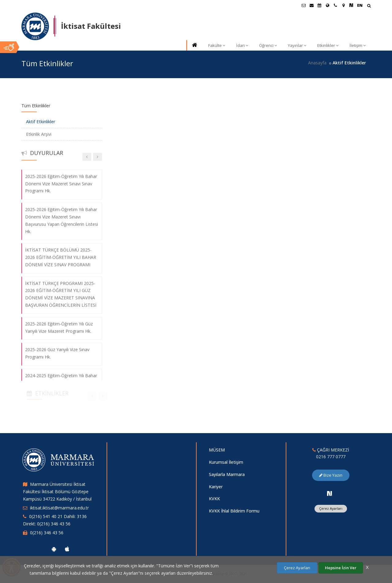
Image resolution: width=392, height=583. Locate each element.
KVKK (214, 499)
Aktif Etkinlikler (41, 122)
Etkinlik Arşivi (39, 134)
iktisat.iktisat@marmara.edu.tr (59, 508)
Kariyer (216, 487)
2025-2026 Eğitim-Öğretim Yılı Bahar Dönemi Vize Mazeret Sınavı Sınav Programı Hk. (61, 179)
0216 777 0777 (331, 457)
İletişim (358, 45)
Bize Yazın (331, 475)
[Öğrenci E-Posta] (303, 5)
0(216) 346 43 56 (47, 533)
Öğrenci (268, 45)
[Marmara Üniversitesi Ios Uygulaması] (67, 549)
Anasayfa (317, 63)
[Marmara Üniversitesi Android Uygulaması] (54, 549)
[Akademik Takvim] (319, 5)
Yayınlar (297, 45)
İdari (242, 45)
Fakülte (217, 45)
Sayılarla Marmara (227, 474)
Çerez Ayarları (331, 508)
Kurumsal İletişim (226, 462)
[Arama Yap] (369, 6)
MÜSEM (217, 450)
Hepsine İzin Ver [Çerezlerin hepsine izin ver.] (341, 568)
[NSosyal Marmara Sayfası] (351, 5)
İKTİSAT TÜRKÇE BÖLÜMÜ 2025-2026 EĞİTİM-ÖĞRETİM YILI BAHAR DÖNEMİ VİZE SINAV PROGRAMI (61, 253)
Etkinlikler (328, 45)
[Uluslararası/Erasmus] (327, 5)
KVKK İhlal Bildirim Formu (234, 511)
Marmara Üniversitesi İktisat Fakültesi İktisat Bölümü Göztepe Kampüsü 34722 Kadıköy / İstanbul (57, 492)
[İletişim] (335, 5)
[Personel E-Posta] (311, 5)
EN (360, 5)
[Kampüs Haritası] (343, 5)
